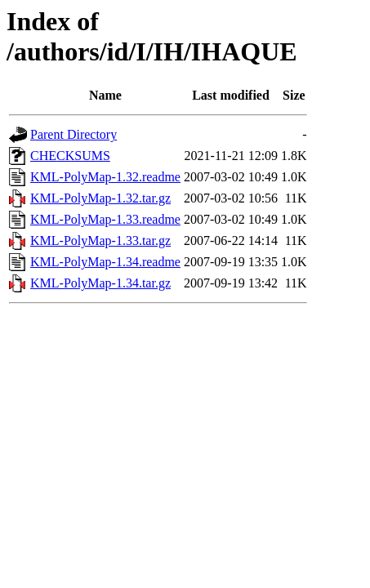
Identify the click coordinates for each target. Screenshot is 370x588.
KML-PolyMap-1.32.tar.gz (100, 198)
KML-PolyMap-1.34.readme (105, 262)
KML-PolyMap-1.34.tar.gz (100, 283)
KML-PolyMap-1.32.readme (105, 177)
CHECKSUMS (70, 156)
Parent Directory (74, 134)
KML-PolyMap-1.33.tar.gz (100, 241)
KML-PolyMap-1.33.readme (105, 219)
